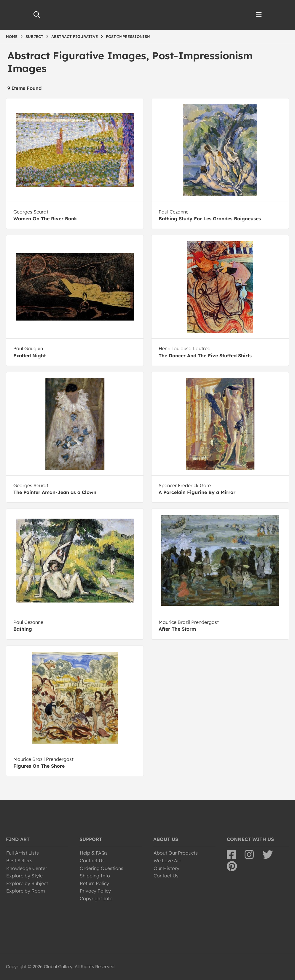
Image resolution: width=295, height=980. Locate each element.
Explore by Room (26, 891)
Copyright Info (96, 898)
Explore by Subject (27, 883)
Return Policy (94, 883)
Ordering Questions (102, 868)
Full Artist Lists (23, 853)
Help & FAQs (94, 853)
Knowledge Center (27, 868)
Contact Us (92, 861)
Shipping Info (95, 876)
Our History (166, 868)
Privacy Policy (95, 891)
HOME (12, 36)
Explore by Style (24, 876)
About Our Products (176, 853)
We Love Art (167, 861)
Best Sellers (19, 861)
